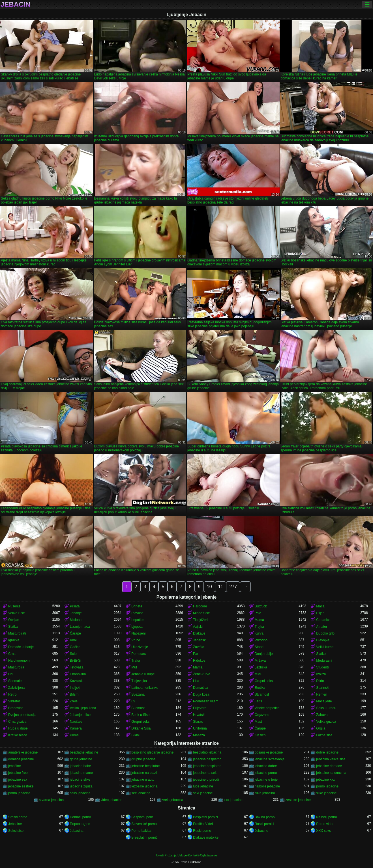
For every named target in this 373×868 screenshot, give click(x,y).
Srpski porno (18, 817)
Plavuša (137, 613)
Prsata (75, 606)
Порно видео (80, 824)
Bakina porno (265, 817)
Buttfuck (261, 606)
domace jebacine (21, 759)
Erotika (260, 688)
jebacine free (18, 773)
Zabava (322, 715)
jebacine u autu (143, 780)
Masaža (199, 735)
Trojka (259, 627)
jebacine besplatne (145, 766)
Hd (10, 674)
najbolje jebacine (267, 786)
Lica (196, 681)
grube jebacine (81, 759)
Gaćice (75, 647)
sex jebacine (141, 793)
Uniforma (200, 728)
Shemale (15, 681)
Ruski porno (202, 831)
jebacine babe (81, 766)
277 (233, 587)
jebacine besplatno (207, 766)
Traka (136, 661)
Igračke (14, 640)
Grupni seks (264, 681)
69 (133, 701)
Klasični (261, 735)
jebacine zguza (81, 786)
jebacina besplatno (207, 759)
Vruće (136, 640)
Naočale (76, 722)
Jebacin (15, 5)
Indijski (75, 688)
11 (221, 587)
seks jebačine (80, 793)
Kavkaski (77, 681)
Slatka (13, 627)
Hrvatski (199, 715)
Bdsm (74, 694)
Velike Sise (17, 613)
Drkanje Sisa (141, 728)
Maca (320, 606)
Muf (134, 667)
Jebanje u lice (80, 715)
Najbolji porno (326, 817)
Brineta (137, 606)
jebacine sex (18, 780)
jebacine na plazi (144, 773)
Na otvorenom (19, 661)
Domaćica (201, 688)
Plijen (320, 613)
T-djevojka (139, 681)
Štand (259, 647)
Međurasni (324, 661)
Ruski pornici (264, 824)
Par (196, 654)
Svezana (138, 694)
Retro (12, 694)
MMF (259, 674)
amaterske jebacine (23, 752)
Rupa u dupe (18, 728)
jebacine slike (80, 780)
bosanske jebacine (269, 752)
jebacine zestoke (21, 786)
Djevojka (323, 640)
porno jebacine (19, 793)
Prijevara (200, 708)
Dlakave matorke (206, 837)
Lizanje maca (80, 627)
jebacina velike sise (331, 759)
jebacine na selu (205, 773)
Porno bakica (141, 831)
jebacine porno (266, 773)
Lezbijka (261, 667)
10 (209, 587)
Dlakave (199, 633)
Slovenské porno (144, 824)
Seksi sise (16, 831)
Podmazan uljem (206, 701)
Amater (322, 627)
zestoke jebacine (298, 800)
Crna (12, 654)
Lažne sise (324, 735)
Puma (74, 735)
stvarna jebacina (51, 800)
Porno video (325, 824)
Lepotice (138, 620)
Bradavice (16, 708)
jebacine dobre (266, 766)
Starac (198, 722)
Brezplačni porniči (145, 837)
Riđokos (199, 661)
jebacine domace (329, 766)
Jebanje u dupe (143, 674)
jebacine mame (81, 773)
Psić (258, 613)
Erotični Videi (203, 824)
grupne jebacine (143, 759)
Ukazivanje (140, 647)
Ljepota (137, 627)
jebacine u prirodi (206, 780)
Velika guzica (326, 722)
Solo (73, 654)
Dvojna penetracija (22, 715)
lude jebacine (203, 786)
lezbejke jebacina (144, 786)
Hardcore (200, 606)
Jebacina (77, 831)
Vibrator (14, 701)
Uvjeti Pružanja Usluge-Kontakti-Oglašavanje (186, 855)
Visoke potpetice (267, 708)
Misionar (76, 620)
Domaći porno (81, 817)
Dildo (320, 681)
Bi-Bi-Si (76, 661)
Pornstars (139, 654)
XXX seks (323, 831)
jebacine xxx (325, 780)
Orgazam (262, 715)
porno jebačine (327, 786)
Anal (73, 640)
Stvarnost (262, 694)
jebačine (15, 766)
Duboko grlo (325, 633)
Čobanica (323, 620)
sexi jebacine (203, 793)
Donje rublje (264, 654)
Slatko (321, 654)
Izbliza (321, 674)
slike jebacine (326, 793)
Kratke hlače (18, 735)
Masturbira (16, 667)
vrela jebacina (173, 800)
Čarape (75, 633)
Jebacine (15, 824)
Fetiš (258, 701)
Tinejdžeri (200, 620)
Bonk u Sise (140, 715)
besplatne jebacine (84, 752)
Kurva (259, 633)
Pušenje (14, 606)
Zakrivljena (16, 688)
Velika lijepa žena (83, 708)
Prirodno (261, 640)
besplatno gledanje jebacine (152, 752)
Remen (322, 694)
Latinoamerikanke (145, 688)
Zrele (74, 701)
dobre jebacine (327, 752)
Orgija (321, 728)
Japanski (200, 640)
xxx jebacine (233, 800)
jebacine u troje (266, 780)
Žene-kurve (202, 674)
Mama (259, 620)
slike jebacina (265, 793)
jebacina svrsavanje (270, 759)
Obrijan (14, 620)
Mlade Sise (201, 613)
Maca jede (324, 701)
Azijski (198, 627)
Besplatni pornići (205, 817)
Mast (258, 722)
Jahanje (76, 613)
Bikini (135, 735)
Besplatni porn (142, 817)
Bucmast (138, 708)
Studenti (322, 667)
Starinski (323, 688)
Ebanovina (78, 674)
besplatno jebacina (207, 752)
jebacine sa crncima (331, 773)
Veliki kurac (325, 647)
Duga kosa (201, 694)
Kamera (76, 728)
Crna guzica (17, 722)
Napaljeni (138, 633)
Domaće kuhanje (21, 647)
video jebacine (112, 800)
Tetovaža (77, 667)
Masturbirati (17, 633)
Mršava (260, 661)
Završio (199, 647)
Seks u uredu (326, 708)
